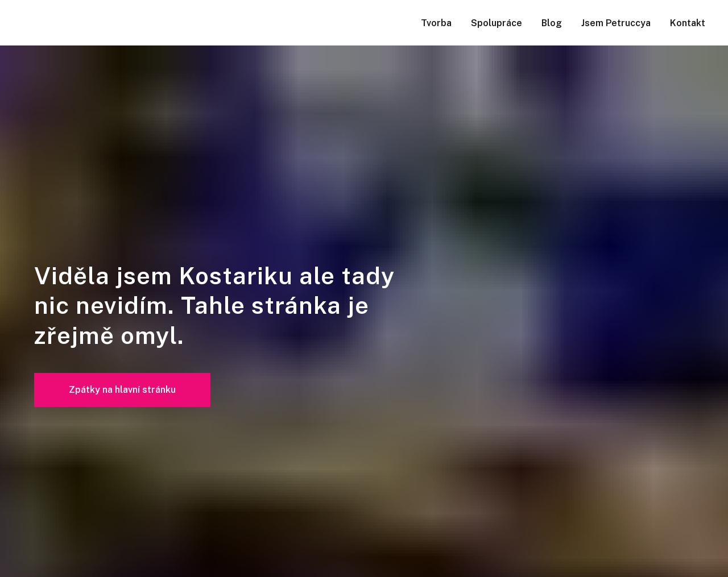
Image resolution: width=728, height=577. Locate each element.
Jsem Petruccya (616, 23)
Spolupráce (497, 23)
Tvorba (436, 23)
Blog (552, 23)
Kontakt (688, 23)
